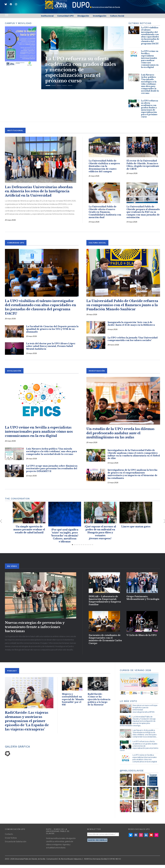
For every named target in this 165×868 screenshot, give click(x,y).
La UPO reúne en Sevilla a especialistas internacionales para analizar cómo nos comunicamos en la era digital (150, 59)
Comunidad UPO (65, 16)
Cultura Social (117, 16)
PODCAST (12, 674)
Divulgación (83, 16)
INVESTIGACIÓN (97, 374)
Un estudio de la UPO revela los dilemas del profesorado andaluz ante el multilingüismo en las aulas (120, 436)
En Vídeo (12, 569)
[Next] (119, 55)
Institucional (47, 16)
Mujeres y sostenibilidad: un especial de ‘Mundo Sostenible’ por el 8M (73, 704)
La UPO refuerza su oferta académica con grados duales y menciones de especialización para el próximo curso (81, 66)
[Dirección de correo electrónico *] (103, 837)
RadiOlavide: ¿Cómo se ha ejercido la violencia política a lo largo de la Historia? (99, 704)
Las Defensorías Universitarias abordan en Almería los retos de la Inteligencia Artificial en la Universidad (39, 191)
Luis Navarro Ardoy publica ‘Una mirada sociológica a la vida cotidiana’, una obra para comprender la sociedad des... (145, 737)
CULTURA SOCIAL (97, 246)
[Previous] (45, 55)
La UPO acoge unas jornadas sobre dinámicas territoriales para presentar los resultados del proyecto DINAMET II (52, 472)
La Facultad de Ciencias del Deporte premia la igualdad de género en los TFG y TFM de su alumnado (52, 332)
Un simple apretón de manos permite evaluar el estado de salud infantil (29, 532)
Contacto (9, 837)
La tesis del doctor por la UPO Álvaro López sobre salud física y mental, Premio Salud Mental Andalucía (51, 349)
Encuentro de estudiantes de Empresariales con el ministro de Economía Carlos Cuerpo (105, 645)
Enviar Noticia (11, 841)
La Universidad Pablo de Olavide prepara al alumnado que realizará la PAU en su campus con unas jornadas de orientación (143, 215)
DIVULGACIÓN (14, 374)
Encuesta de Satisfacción (16, 845)
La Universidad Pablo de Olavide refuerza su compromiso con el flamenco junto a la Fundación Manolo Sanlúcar (122, 308)
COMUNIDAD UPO (16, 246)
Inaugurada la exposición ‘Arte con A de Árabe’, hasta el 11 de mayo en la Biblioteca (131, 327)
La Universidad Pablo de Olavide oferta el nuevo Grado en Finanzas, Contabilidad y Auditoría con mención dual (105, 215)
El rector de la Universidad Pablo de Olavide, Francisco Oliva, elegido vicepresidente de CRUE (143, 166)
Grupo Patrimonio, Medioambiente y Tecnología (143, 602)
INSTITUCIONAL (15, 130)
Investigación (100, 16)
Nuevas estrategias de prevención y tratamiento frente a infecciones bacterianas (35, 630)
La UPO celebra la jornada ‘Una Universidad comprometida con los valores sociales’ (133, 342)
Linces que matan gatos (136, 530)
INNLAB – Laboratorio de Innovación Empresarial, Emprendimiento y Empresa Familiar (105, 605)
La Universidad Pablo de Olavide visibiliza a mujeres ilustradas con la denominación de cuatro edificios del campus (104, 168)
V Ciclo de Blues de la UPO (142, 641)
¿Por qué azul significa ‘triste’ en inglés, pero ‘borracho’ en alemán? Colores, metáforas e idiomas (65, 539)
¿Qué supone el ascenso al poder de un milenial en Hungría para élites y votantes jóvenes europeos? (100, 535)
